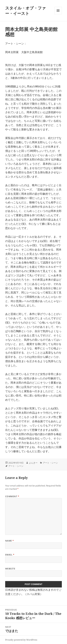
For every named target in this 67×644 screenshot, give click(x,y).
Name (10, 541)
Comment (12, 496)
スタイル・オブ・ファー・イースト (26, 11)
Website (10, 569)
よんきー (33, 463)
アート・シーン (50, 463)
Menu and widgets (58, 14)
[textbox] (33, 247)
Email (10, 555)
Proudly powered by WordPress (21, 640)
